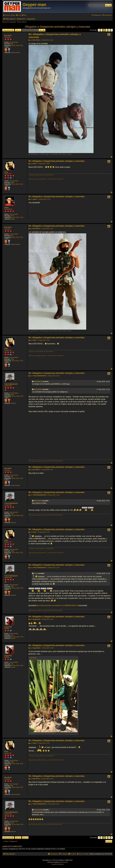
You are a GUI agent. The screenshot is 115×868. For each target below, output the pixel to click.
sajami (6, 208)
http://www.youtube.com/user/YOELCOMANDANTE (45, 461)
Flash (6, 172)
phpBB (53, 860)
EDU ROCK (8, 36)
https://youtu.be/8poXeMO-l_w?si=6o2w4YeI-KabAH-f (46, 179)
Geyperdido (8, 627)
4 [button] (109, 30)
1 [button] (101, 30)
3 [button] (107, 30)
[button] (99, 30)
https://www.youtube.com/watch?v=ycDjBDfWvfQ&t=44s (57, 605)
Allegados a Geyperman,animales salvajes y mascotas (57, 27)
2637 (12, 395)
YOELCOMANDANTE (11, 384)
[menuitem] (19, 15)
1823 (12, 216)
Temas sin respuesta (9, 22)
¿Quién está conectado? (12, 846)
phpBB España (64, 862)
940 (12, 44)
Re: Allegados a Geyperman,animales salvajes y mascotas (55, 36)
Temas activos (22, 22)
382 (12, 635)
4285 (12, 183)
